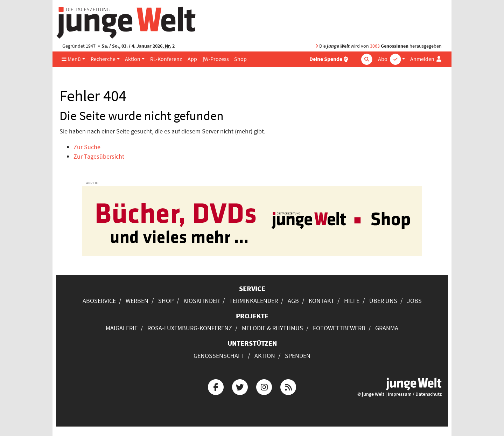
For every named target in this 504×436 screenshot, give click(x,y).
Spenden (298, 356)
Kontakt (321, 301)
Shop (240, 59)
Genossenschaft (219, 356)
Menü (71, 59)
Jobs (414, 301)
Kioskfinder (201, 301)
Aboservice (99, 301)
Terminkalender (254, 301)
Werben (137, 301)
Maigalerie (122, 328)
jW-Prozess (216, 59)
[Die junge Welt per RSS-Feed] (288, 386)
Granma (387, 328)
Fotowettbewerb (339, 328)
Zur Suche (87, 147)
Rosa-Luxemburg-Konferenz (190, 328)
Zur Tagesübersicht (99, 156)
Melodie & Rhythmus (272, 328)
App (192, 59)
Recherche (103, 59)
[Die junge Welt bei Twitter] (240, 386)
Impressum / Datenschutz (415, 394)
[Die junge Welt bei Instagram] (264, 386)
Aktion (133, 59)
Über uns (383, 301)
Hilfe (352, 301)
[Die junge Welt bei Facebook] (216, 386)
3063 (375, 46)
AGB (293, 301)
